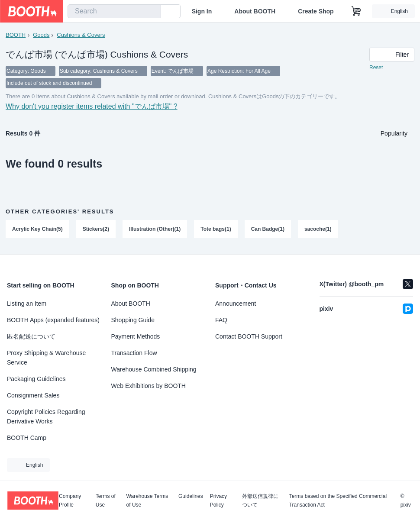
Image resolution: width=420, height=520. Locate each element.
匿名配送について (31, 336)
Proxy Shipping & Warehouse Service (46, 358)
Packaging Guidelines (36, 379)
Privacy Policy (218, 501)
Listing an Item (27, 304)
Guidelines (191, 496)
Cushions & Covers (81, 35)
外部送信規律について (260, 501)
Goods (41, 35)
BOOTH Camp (27, 438)
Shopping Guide (133, 320)
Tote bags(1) (216, 229)
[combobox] (114, 11)
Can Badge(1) (268, 229)
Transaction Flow (134, 353)
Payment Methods (136, 336)
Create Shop (316, 11)
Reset (376, 68)
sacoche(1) (318, 229)
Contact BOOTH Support (249, 336)
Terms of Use (106, 501)
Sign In (202, 11)
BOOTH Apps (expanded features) (53, 320)
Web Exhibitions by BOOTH (149, 386)
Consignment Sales (33, 395)
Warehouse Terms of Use (147, 501)
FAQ (221, 320)
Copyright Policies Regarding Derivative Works (46, 417)
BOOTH (16, 35)
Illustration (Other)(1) (155, 229)
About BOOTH (255, 11)
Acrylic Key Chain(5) (37, 229)
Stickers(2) (96, 229)
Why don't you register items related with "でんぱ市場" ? (92, 106)
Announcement (236, 304)
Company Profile (70, 501)
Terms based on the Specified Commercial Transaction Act (338, 501)
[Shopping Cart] (356, 11)
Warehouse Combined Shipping (154, 369)
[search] (152, 12)
